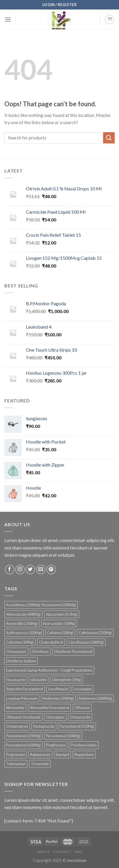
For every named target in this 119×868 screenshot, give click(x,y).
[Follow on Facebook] (10, 569)
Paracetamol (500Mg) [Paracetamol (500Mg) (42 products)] (63, 736)
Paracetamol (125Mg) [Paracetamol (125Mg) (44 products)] (77, 726)
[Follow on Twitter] (30, 569)
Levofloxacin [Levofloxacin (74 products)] (58, 689)
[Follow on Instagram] (20, 569)
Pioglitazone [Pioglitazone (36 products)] (56, 745)
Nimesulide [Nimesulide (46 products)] (15, 708)
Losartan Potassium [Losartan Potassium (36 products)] (22, 698)
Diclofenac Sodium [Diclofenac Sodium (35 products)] (21, 661)
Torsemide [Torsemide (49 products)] (40, 764)
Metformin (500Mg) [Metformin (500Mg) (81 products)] (58, 698)
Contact (62, 852)
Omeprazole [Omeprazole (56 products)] (80, 717)
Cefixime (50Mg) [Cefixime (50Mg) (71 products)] (60, 633)
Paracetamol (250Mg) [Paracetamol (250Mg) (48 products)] (23, 736)
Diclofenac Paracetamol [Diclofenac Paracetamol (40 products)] (73, 651)
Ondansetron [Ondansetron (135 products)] (17, 726)
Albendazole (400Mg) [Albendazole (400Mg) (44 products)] (23, 614)
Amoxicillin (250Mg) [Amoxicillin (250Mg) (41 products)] (22, 623)
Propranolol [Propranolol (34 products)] (15, 755)
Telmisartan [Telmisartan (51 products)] (16, 764)
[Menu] (8, 19)
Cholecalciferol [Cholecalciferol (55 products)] (51, 642)
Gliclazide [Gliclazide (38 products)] (39, 680)
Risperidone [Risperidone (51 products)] (84, 755)
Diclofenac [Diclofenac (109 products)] (40, 651)
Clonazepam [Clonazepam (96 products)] (16, 651)
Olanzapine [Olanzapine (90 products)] (55, 717)
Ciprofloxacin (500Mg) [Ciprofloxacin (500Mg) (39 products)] (86, 642)
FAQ (79, 852)
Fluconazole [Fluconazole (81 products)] (16, 680)
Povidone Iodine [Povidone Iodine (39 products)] (84, 745)
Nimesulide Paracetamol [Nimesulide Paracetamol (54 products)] (49, 708)
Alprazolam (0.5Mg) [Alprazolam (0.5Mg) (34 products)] (62, 614)
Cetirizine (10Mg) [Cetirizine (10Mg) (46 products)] (20, 642)
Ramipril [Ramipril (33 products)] (62, 755)
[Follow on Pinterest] (51, 569)
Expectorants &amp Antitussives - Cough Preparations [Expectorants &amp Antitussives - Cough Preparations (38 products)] (49, 670)
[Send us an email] (41, 569)
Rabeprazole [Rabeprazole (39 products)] (40, 755)
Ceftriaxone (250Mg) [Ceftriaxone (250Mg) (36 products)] (95, 633)
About (43, 852)
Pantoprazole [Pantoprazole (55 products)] (44, 726)
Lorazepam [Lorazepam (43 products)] (83, 689)
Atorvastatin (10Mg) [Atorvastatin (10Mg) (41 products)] (59, 623)
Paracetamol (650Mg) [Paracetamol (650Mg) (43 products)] (23, 745)
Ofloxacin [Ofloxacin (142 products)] (82, 708)
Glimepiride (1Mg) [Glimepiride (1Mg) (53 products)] (67, 680)
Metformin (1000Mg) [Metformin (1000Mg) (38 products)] (96, 698)
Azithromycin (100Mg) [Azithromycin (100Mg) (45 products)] (24, 633)
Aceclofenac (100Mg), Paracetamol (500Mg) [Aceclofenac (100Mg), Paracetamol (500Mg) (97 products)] (41, 605)
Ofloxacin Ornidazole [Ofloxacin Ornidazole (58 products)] (23, 717)
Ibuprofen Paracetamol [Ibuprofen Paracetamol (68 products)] (24, 689)
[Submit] (109, 138)
